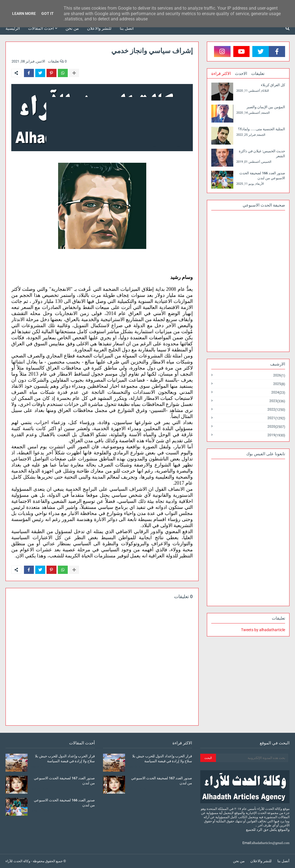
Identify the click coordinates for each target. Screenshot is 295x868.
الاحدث (241, 74)
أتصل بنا (283, 861)
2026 (279, 375)
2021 (276, 418)
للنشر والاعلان (261, 861)
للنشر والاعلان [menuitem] (99, 28)
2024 (278, 393)
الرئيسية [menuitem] (13, 28)
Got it (48, 13)
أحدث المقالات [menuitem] (41, 28)
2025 (279, 384)
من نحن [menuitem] (72, 28)
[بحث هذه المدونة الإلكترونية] (252, 758)
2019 (276, 435)
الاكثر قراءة (221, 74)
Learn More (24, 13)
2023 (277, 401)
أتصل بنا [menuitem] (127, 28)
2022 (276, 410)
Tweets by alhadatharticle (263, 630)
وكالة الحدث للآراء (18, 861)
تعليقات (258, 74)
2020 (276, 427)
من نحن (239, 861)
